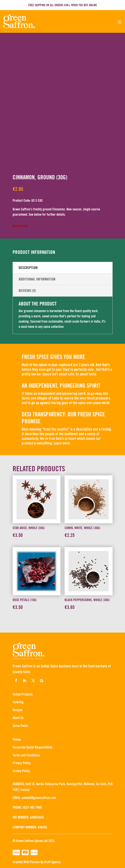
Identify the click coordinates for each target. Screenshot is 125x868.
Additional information (37, 279)
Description (28, 268)
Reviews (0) (27, 290)
